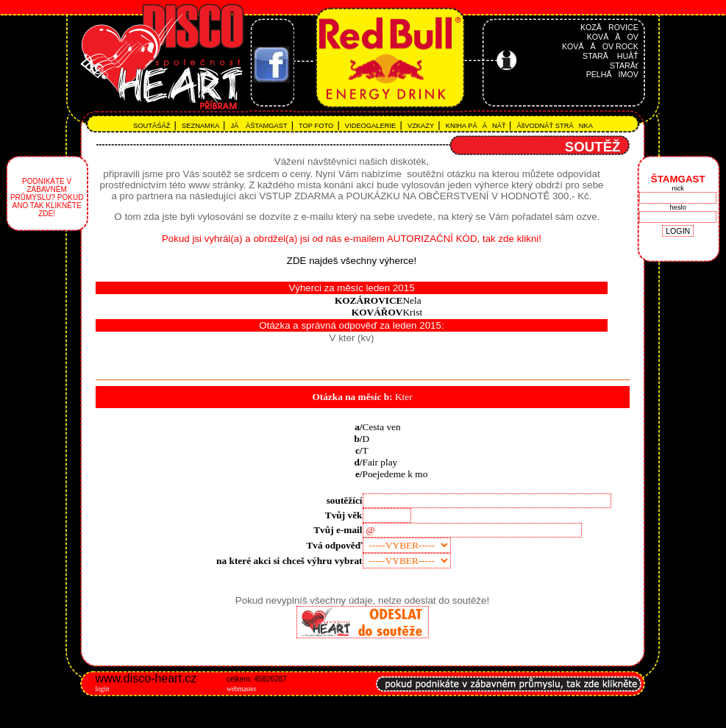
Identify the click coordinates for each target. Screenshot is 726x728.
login (103, 689)
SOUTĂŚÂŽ (153, 126)
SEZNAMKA (201, 126)
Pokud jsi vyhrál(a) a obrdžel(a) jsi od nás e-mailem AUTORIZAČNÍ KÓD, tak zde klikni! (352, 239)
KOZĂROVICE (609, 27)
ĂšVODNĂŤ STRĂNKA (554, 126)
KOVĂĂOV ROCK (600, 46)
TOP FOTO (317, 126)
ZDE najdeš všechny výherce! (352, 261)
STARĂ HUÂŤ (611, 56)
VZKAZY (421, 126)
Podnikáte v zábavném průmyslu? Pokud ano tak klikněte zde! (47, 197)
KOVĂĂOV (613, 37)
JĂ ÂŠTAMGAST (260, 126)
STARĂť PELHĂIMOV (612, 70)
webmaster (241, 689)
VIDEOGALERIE (371, 126)
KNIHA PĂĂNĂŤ (475, 126)
